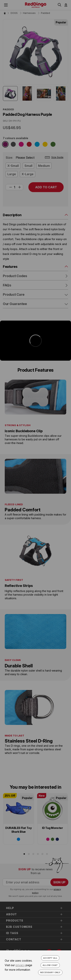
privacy (20, 965)
